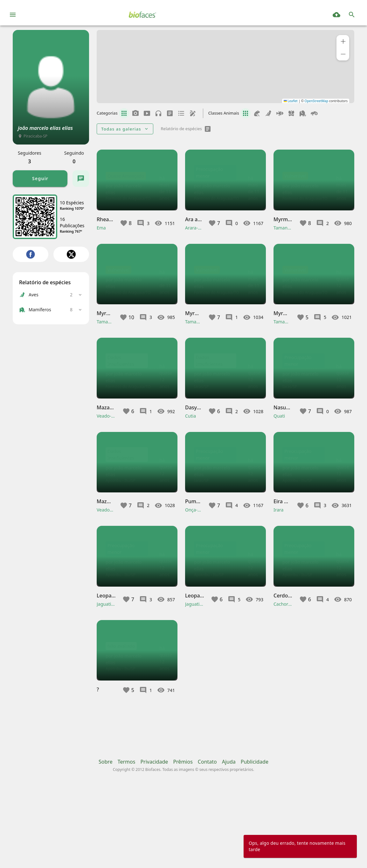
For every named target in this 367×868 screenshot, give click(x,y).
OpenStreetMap (317, 101)
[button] (343, 41)
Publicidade (255, 838)
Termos (127, 838)
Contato (207, 838)
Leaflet (291, 101)
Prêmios (183, 838)
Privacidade (154, 838)
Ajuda (229, 838)
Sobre (106, 838)
